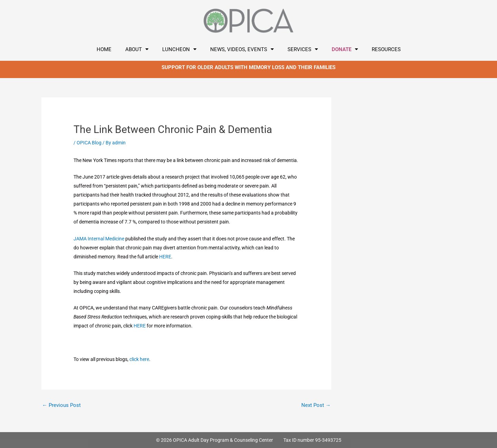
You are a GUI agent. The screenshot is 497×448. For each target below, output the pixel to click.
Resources (386, 49)
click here (139, 359)
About (137, 49)
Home (104, 49)
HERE (165, 257)
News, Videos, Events (242, 49)
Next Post (316, 405)
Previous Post (61, 405)
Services (303, 49)
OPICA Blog (89, 143)
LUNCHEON (179, 49)
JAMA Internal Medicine (99, 239)
